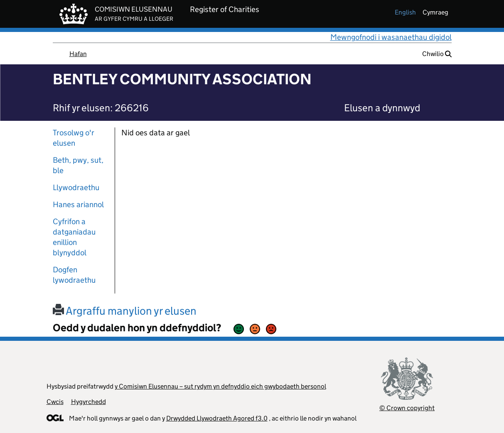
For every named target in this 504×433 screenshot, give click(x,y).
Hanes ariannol (78, 204)
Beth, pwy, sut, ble (78, 165)
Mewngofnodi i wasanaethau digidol (391, 37)
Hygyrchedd (89, 402)
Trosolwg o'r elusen (74, 138)
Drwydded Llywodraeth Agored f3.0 (217, 418)
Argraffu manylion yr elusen (125, 311)
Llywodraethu (76, 187)
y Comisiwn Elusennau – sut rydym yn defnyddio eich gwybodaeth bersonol (220, 386)
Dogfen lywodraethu (74, 275)
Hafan (78, 54)
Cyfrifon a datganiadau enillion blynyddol (74, 237)
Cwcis (55, 402)
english (405, 12)
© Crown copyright (407, 408)
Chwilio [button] (437, 54)
